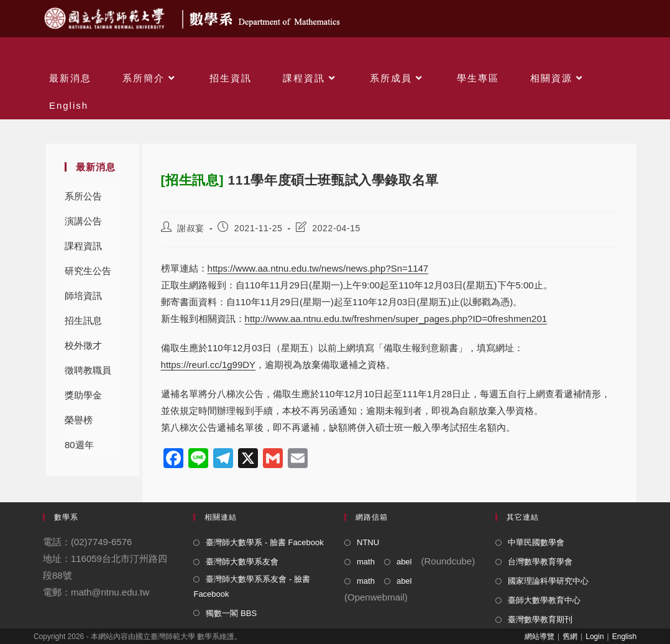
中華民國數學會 (536, 542)
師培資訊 (83, 296)
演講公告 (83, 221)
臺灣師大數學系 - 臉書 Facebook (264, 542)
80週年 (79, 445)
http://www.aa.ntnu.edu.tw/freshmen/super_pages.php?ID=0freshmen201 (396, 319)
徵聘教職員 (88, 370)
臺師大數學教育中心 (544, 600)
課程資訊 (83, 246)
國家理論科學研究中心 (548, 581)
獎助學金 (83, 395)
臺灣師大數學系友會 (242, 562)
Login (594, 637)
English (624, 637)
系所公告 (83, 196)
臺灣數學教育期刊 (540, 619)
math (366, 562)
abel (404, 562)
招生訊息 (83, 320)
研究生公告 (88, 271)
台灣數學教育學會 (540, 562)
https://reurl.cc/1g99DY (209, 365)
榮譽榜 (79, 420)
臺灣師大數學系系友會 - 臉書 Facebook (252, 586)
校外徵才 (83, 345)
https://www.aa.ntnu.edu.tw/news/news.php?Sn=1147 (318, 268)
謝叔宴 (191, 228)
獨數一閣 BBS (231, 613)
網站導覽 (539, 637)
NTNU (368, 542)
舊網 (570, 637)
